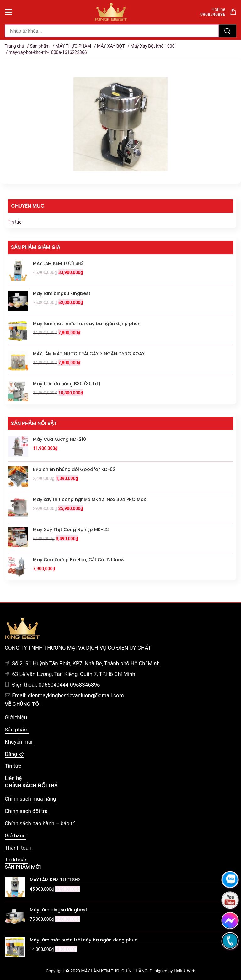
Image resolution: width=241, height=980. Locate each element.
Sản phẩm (40, 46)
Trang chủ (14, 46)
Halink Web (185, 971)
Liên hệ (13, 778)
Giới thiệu (16, 717)
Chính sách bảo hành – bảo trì (40, 823)
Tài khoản (16, 860)
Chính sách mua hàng (30, 799)
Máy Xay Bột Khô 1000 (153, 46)
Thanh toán (18, 848)
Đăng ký (14, 754)
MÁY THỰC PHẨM (73, 46)
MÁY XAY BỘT (111, 46)
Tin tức (15, 222)
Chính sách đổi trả (26, 811)
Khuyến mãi (19, 742)
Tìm (228, 31)
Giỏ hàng (15, 835)
